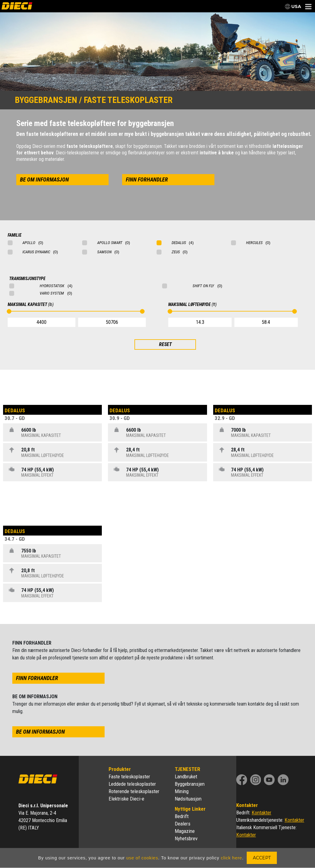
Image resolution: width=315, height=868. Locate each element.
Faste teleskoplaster (129, 776)
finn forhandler (147, 179)
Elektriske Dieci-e (126, 799)
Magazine (185, 831)
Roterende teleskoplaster (134, 791)
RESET (165, 344)
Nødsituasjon (188, 799)
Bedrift (182, 816)
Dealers (183, 824)
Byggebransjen (190, 784)
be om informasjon (44, 179)
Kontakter (261, 813)
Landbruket (186, 776)
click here (231, 858)
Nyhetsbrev (186, 838)
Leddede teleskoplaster (132, 784)
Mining (182, 791)
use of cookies (142, 858)
